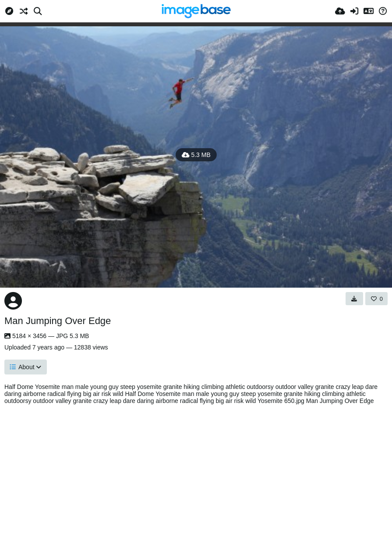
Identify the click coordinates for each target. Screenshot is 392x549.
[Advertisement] (196, 474)
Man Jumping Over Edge (58, 321)
